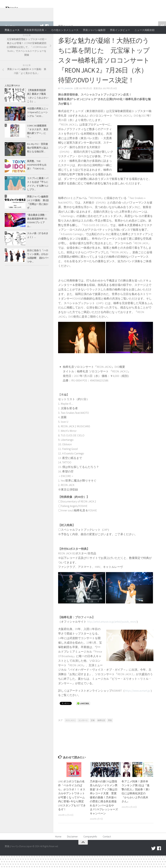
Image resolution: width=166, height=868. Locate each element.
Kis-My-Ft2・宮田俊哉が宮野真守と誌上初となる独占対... (38, 160)
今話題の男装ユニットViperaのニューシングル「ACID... (38, 125)
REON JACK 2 (71, 733)
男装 (110, 733)
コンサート (83, 733)
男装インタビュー (120, 30)
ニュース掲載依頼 (144, 30)
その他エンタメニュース (65, 30)
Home (58, 849)
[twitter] (42, 38)
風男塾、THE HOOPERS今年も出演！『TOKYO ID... (37, 177)
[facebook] (47, 38)
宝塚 (93, 733)
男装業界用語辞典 (34, 30)
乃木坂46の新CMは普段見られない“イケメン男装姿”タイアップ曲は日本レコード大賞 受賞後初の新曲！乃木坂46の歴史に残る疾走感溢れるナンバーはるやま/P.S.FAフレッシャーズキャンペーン (104, 810)
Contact (107, 849)
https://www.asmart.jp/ (74, 707)
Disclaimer (72, 849)
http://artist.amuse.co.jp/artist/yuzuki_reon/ (113, 634)
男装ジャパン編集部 (94, 30)
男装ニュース (12, 30)
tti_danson (67, 101)
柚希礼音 (101, 733)
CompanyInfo (90, 849)
